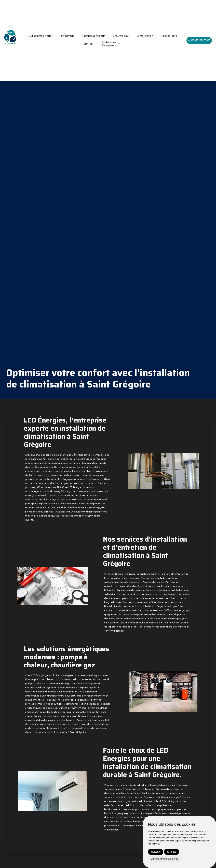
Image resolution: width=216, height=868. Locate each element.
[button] (119, 44)
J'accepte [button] (156, 852)
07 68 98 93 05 (199, 40)
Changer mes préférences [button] (164, 859)
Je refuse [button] (172, 852)
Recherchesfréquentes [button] (109, 44)
